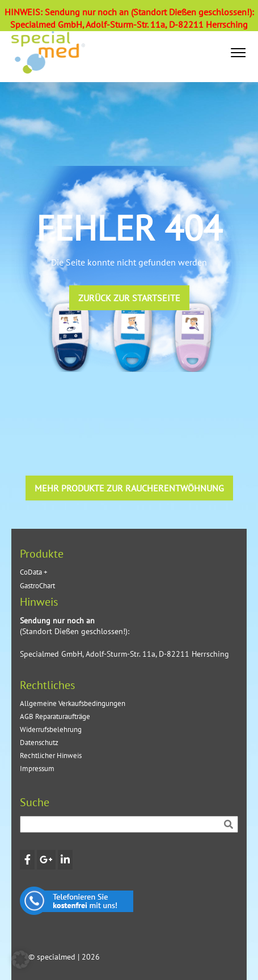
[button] (238, 53)
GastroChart (37, 586)
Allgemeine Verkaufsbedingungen (73, 703)
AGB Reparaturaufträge (55, 716)
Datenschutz (39, 743)
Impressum (37, 769)
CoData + (34, 572)
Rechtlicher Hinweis (51, 756)
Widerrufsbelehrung (51, 729)
